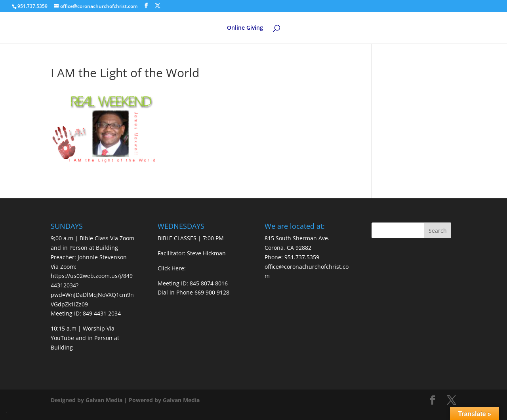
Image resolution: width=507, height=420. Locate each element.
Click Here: (172, 268)
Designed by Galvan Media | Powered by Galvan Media (125, 400)
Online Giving (245, 28)
